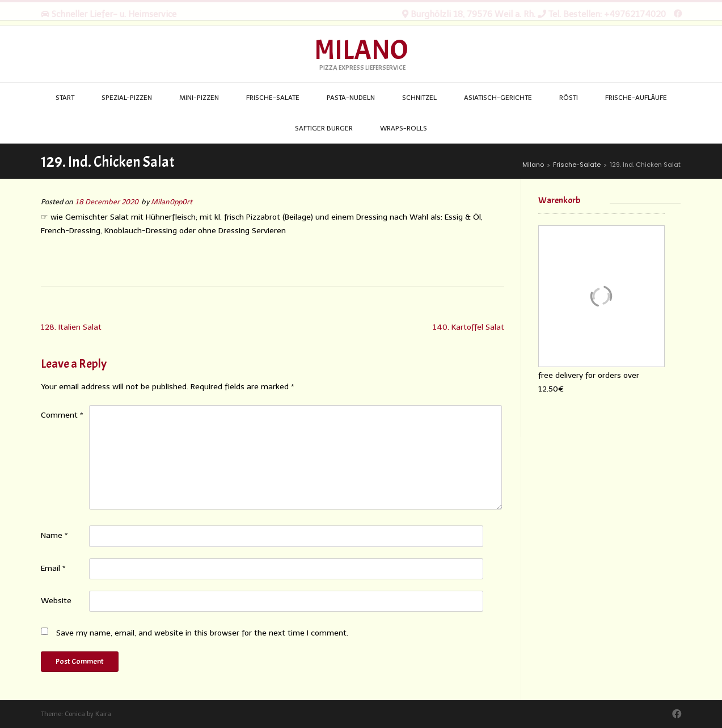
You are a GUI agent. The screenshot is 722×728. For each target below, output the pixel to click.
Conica (75, 714)
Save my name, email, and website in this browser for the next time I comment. (202, 633)
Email (53, 568)
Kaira (103, 714)
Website (56, 601)
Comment (62, 415)
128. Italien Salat (71, 327)
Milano (361, 51)
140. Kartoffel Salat (468, 327)
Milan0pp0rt (172, 202)
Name (54, 535)
